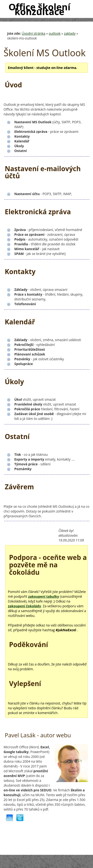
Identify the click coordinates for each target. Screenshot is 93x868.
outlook (55, 33)
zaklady (70, 33)
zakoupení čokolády (24, 606)
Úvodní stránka (34, 33)
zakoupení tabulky (44, 596)
